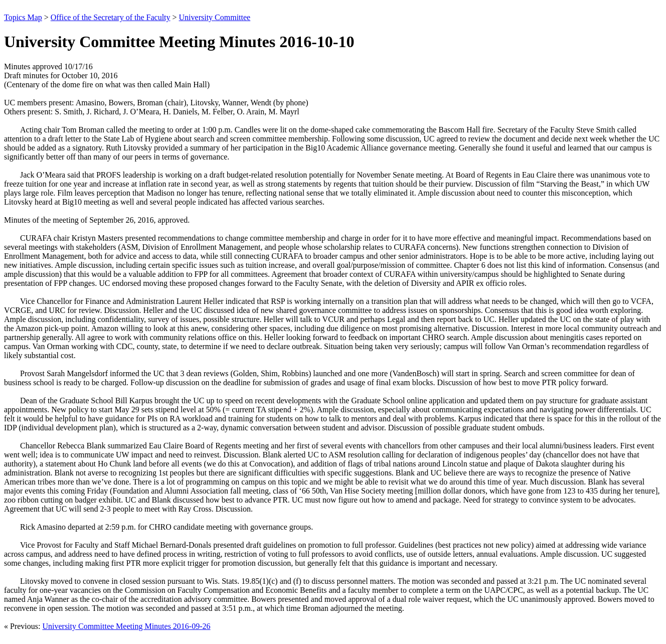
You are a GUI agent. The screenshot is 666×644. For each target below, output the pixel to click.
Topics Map (23, 17)
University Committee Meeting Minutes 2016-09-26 (126, 626)
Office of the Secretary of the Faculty (111, 17)
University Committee (215, 17)
